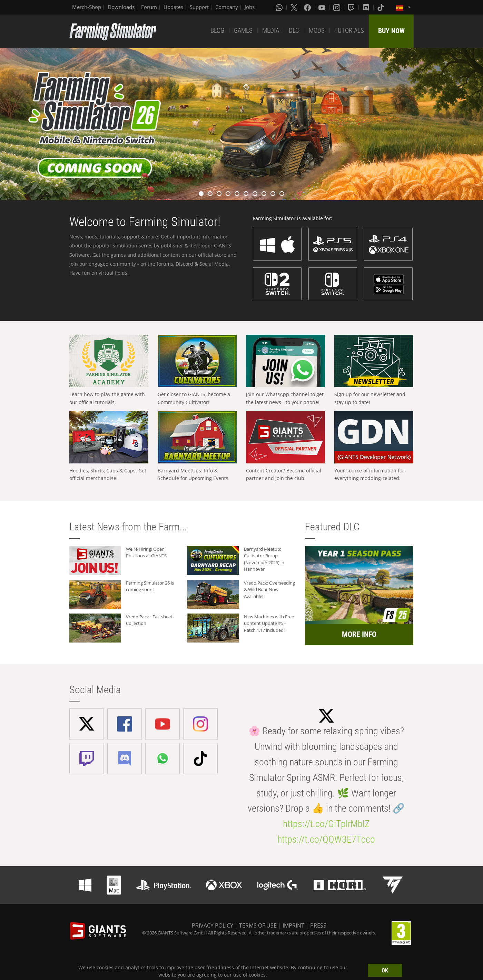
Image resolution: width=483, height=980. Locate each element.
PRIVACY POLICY (213, 925)
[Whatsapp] (280, 7)
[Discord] (367, 7)
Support (199, 7)
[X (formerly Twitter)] (294, 7)
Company (227, 7)
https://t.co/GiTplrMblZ (326, 824)
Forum (149, 7)
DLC (294, 31)
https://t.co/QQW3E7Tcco (326, 839)
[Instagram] (337, 7)
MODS (317, 31)
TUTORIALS (349, 31)
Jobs (250, 7)
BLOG (217, 31)
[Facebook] (308, 7)
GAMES (243, 31)
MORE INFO (359, 634)
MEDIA (271, 31)
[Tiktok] (381, 7)
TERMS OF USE (258, 925)
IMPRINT (293, 925)
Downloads (121, 7)
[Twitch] (352, 7)
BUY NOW (391, 31)
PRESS (318, 925)
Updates (173, 7)
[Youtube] (323, 7)
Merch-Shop (87, 7)
